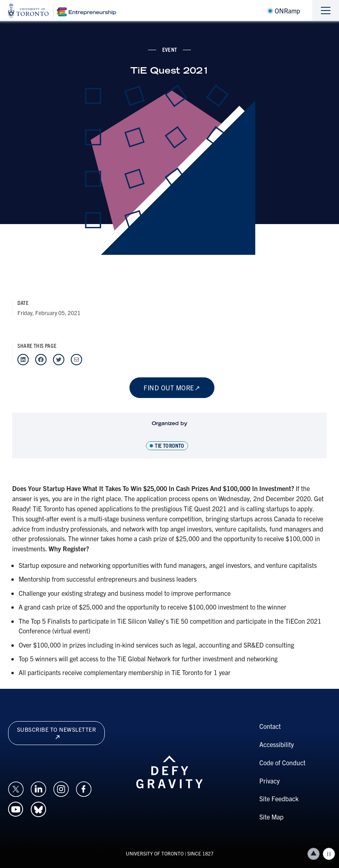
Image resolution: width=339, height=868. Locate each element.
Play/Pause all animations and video (329, 854)
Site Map (271, 817)
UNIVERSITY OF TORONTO (155, 853)
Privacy (269, 781)
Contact (270, 726)
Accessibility (276, 744)
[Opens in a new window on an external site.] (16, 788)
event (169, 49)
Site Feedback (279, 798)
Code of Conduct (282, 762)
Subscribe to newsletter (57, 732)
